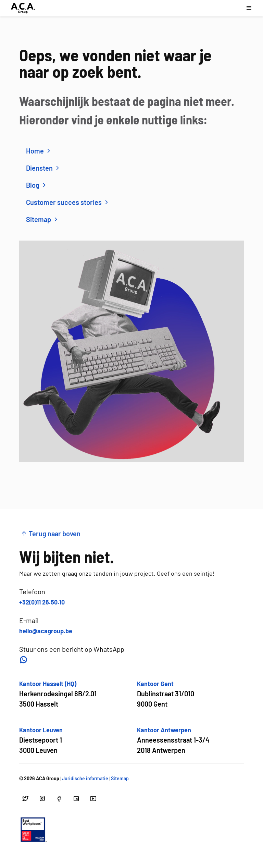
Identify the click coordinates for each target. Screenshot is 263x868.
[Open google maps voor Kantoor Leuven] (41, 740)
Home (39, 151)
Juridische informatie (85, 778)
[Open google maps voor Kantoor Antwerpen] (173, 740)
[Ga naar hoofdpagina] (23, 8)
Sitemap (43, 219)
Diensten (43, 168)
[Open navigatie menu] (249, 8)
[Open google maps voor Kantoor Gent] (166, 694)
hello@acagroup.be (46, 631)
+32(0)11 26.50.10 (42, 602)
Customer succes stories (68, 202)
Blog (37, 185)
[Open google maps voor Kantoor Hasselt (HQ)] (58, 694)
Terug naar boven (51, 534)
